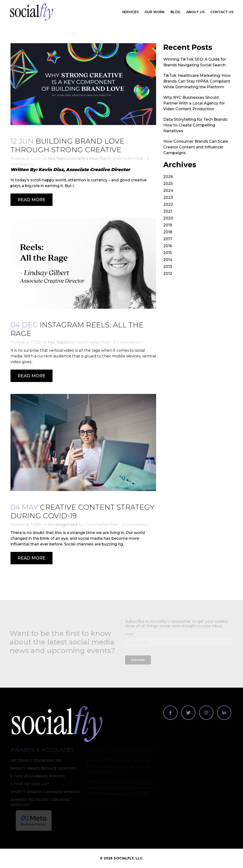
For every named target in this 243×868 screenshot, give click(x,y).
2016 (168, 246)
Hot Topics (58, 159)
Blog (175, 12)
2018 (168, 232)
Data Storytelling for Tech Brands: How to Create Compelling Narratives (196, 125)
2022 (168, 204)
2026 (168, 177)
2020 (168, 218)
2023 (168, 197)
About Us (195, 12)
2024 (168, 191)
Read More (32, 200)
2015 (168, 253)
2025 (168, 184)
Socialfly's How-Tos (88, 159)
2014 (168, 260)
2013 (168, 267)
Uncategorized (63, 525)
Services (130, 12)
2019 (168, 225)
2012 (168, 274)
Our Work (155, 12)
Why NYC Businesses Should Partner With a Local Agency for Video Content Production (194, 103)
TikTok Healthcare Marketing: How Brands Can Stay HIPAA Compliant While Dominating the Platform (197, 81)
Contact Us (222, 12)
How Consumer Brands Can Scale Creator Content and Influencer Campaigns (196, 147)
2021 (168, 211)
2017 (168, 239)
